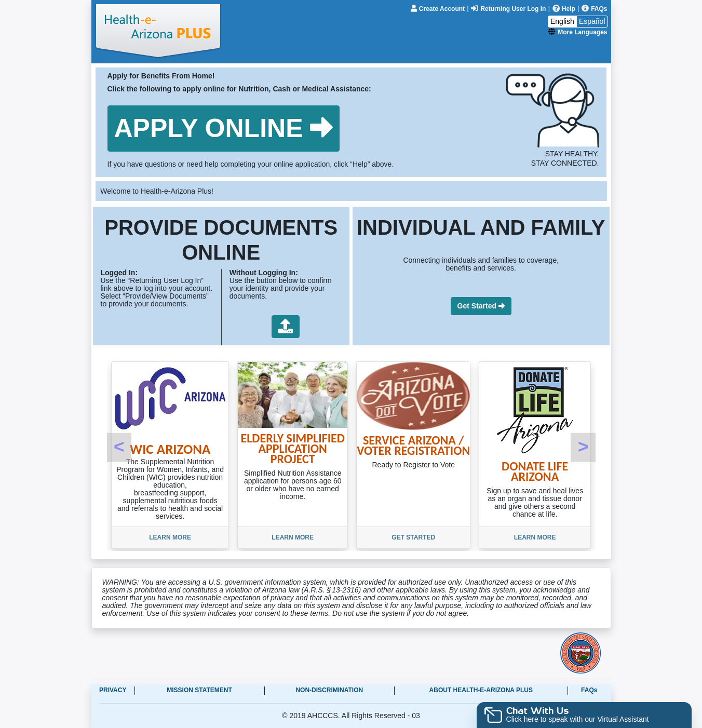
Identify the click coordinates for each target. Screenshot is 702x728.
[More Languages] (578, 32)
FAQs (589, 690)
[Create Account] (439, 8)
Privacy (113, 690)
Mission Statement (199, 690)
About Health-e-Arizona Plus (481, 690)
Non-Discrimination (329, 690)
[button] (224, 129)
